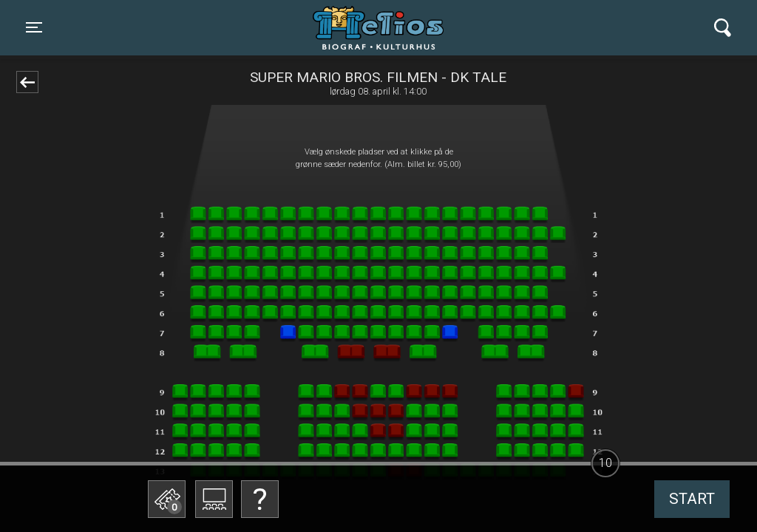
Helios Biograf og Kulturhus (365, 27)
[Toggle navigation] (34, 27)
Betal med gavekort (279, 507)
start (692, 499)
